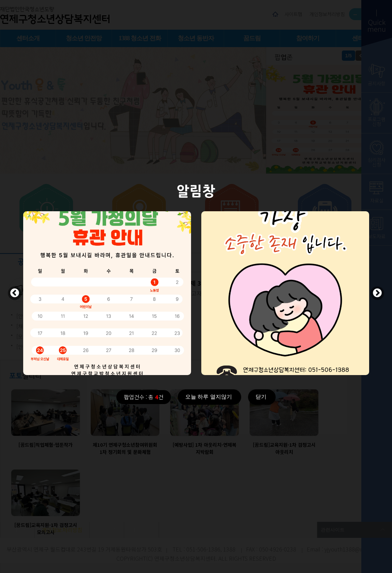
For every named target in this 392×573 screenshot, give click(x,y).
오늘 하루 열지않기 (209, 397)
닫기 (261, 397)
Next (377, 293)
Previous (15, 293)
